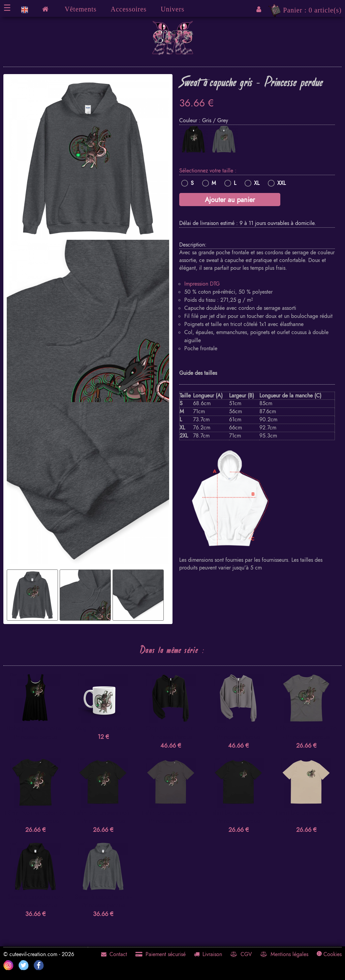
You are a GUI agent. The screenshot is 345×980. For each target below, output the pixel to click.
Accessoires (129, 9)
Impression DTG (202, 284)
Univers (172, 9)
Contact (114, 954)
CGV (241, 954)
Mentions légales (284, 954)
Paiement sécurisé (161, 954)
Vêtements (81, 9)
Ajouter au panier (230, 200)
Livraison (208, 954)
